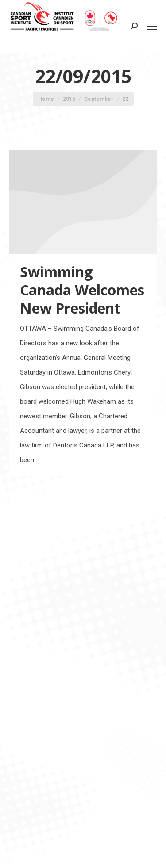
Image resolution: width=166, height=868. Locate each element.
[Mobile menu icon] (152, 26)
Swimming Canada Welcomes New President (82, 290)
